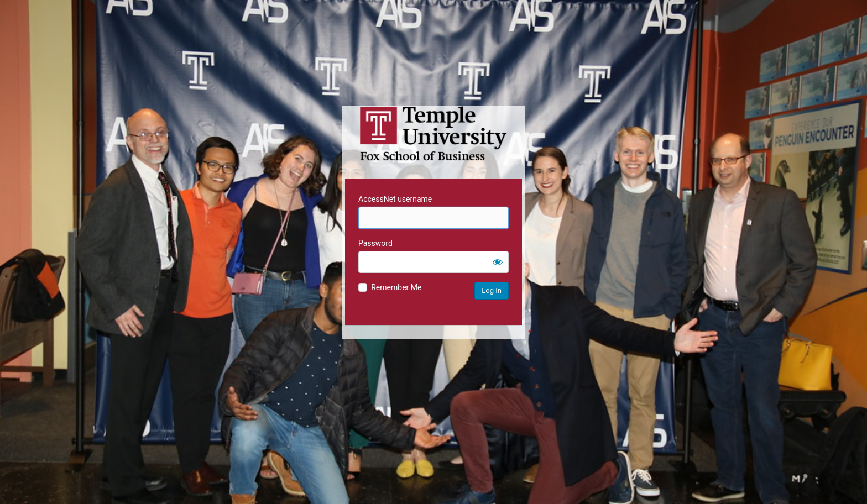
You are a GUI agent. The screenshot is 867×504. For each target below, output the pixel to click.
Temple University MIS (433, 134)
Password (375, 243)
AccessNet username (395, 199)
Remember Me (396, 287)
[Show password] (498, 262)
